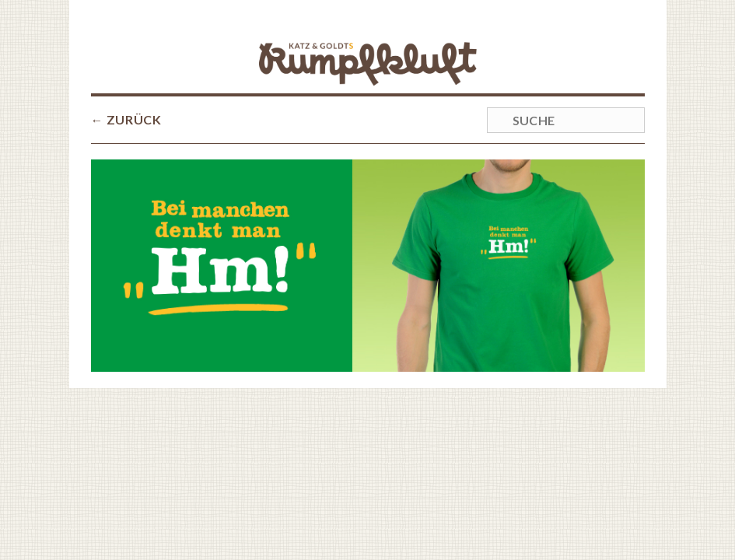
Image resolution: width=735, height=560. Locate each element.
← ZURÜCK (126, 119)
